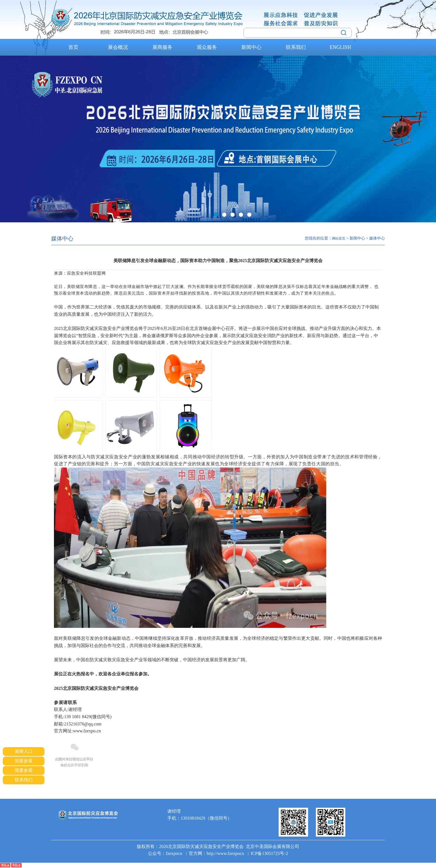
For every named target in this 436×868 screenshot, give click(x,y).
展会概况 (118, 47)
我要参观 (24, 770)
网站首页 (339, 238)
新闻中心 (251, 47)
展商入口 (24, 751)
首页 (73, 47)
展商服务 (162, 47)
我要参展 (24, 761)
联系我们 (296, 47)
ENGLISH (340, 47)
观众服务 (207, 47)
